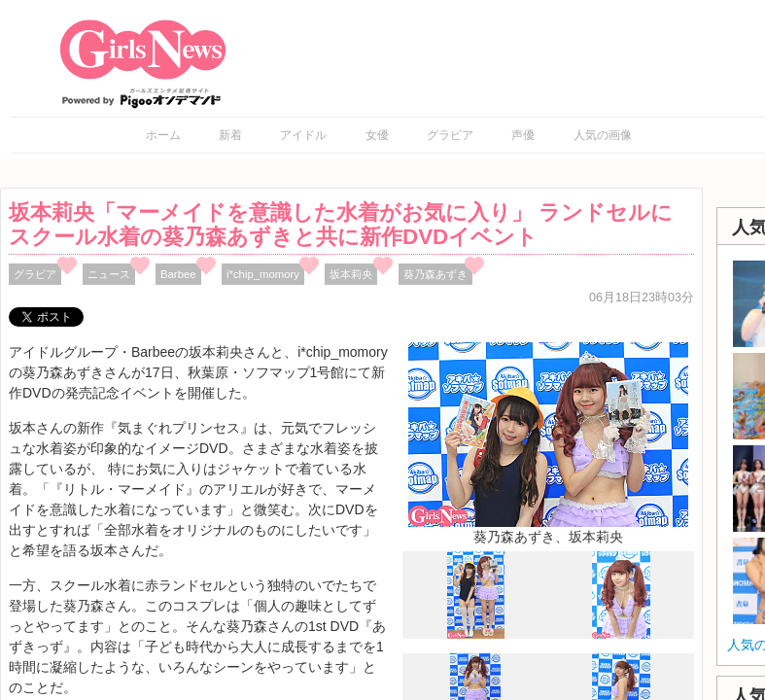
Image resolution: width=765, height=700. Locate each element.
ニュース (109, 274)
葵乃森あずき (435, 274)
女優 (377, 135)
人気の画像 (603, 135)
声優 (523, 135)
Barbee (178, 274)
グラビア (450, 135)
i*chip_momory (263, 274)
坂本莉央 (351, 274)
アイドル (303, 135)
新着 (230, 135)
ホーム (163, 135)
